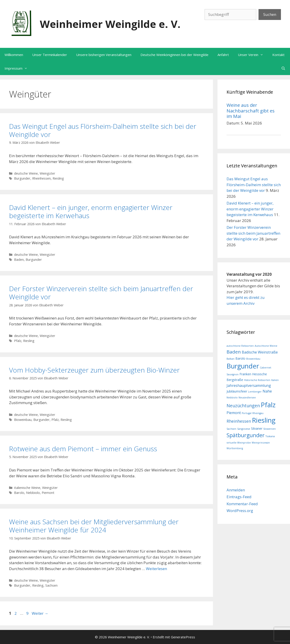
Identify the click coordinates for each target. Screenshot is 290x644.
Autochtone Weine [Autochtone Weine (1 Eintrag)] (266, 346)
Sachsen (51, 585)
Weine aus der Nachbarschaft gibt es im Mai (251, 111)
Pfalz (18, 341)
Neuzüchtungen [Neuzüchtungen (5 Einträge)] (243, 406)
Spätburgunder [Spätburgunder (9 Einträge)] (246, 435)
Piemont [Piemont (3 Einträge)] (234, 413)
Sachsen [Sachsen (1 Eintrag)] (231, 429)
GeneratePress (183, 637)
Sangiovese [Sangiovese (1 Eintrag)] (244, 429)
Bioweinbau (23, 420)
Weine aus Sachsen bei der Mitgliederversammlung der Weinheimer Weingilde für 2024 (94, 526)
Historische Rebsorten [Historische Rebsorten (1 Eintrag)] (257, 380)
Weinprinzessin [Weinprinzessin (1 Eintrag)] (261, 443)
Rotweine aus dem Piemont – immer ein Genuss (83, 449)
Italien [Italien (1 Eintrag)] (275, 380)
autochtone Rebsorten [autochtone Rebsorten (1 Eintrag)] (240, 346)
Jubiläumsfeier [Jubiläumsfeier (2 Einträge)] (237, 391)
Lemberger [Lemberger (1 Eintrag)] (255, 392)
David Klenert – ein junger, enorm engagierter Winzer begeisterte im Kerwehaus (91, 211)
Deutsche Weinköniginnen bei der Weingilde (174, 55)
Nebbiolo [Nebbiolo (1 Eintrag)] (232, 398)
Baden (19, 260)
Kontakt (278, 55)
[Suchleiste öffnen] (283, 68)
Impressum (18, 68)
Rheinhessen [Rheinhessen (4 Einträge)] (239, 421)
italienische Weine (27, 488)
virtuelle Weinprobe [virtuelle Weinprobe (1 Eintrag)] (239, 443)
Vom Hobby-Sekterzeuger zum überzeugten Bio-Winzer (94, 370)
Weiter (40, 613)
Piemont (48, 493)
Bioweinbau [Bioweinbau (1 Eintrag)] (253, 359)
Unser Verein (253, 55)
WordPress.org (240, 511)
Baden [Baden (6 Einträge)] (234, 352)
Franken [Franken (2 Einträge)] (245, 374)
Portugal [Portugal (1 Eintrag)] (247, 413)
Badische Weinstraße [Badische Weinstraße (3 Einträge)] (260, 352)
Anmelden (236, 490)
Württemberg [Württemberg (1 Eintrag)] (235, 448)
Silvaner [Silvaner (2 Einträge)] (257, 428)
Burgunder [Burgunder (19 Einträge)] (243, 366)
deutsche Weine (26, 173)
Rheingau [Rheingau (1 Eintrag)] (258, 413)
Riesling (58, 178)
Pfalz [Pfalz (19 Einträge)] (268, 405)
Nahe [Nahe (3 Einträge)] (267, 391)
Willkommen (14, 55)
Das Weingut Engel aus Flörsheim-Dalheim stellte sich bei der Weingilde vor (103, 130)
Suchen (270, 14)
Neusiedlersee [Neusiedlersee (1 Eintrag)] (247, 398)
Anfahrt (223, 55)
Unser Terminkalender (50, 55)
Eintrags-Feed (239, 497)
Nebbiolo (33, 493)
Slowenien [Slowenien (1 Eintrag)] (269, 429)
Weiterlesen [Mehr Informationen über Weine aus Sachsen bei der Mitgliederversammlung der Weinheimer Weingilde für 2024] (156, 569)
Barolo (19, 493)
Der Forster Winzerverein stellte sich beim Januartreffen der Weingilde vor (101, 293)
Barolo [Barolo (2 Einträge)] (240, 358)
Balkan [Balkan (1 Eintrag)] (231, 359)
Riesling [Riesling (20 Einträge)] (264, 420)
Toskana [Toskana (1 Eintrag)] (270, 436)
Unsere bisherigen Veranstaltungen (104, 55)
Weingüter (47, 173)
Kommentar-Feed (242, 504)
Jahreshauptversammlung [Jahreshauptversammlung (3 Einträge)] (249, 385)
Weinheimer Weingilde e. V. (110, 24)
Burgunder (22, 178)
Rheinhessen (41, 178)
